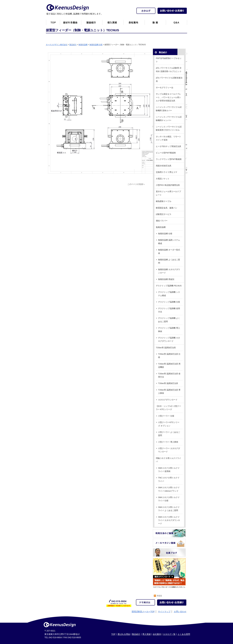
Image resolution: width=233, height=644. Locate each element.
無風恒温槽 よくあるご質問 (169, 261)
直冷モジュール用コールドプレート (168, 193)
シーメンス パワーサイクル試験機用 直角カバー (169, 109)
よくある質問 (184, 634)
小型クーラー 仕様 (166, 416)
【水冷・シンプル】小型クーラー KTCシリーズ (168, 408)
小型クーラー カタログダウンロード (169, 450)
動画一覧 (155, 24)
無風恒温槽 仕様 (165, 234)
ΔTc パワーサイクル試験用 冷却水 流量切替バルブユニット (169, 70)
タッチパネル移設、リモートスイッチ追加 (168, 138)
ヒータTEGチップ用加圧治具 (169, 146)
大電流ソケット (163, 179)
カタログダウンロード (168, 400)
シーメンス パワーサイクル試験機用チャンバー (169, 119)
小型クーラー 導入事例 (168, 442)
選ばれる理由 (124, 634)
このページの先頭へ (136, 184)
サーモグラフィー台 (165, 88)
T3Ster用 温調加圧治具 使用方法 (169, 375)
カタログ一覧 (169, 634)
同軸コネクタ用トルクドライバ (168, 460)
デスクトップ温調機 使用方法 (169, 310)
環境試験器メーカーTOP (143, 612)
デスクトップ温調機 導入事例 (169, 330)
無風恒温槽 (161, 227)
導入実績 (147, 634)
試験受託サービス (164, 214)
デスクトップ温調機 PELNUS (169, 286)
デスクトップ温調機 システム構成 (169, 294)
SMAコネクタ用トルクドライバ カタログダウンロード (169, 520)
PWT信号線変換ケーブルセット (169, 60)
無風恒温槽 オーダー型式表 (169, 251)
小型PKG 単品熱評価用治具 (168, 185)
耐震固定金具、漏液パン (167, 208)
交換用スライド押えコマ (167, 172)
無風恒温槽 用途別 (166, 279)
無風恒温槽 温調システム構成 (169, 242)
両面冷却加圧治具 (164, 166)
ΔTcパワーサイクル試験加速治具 (169, 79)
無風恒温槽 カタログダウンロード (169, 271)
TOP (113, 634)
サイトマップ (164, 612)
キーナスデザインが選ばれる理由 (71, 24)
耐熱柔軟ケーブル (164, 201)
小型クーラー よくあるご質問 (169, 434)
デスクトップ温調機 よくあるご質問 (169, 320)
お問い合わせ (180, 612)
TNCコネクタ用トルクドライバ (169, 479)
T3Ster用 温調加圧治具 (166, 348)
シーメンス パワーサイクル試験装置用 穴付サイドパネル (169, 128)
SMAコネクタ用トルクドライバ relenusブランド (169, 489)
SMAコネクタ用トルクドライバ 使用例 (169, 470)
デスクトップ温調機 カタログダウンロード (169, 339)
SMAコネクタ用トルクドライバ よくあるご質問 (169, 509)
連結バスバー (162, 221)
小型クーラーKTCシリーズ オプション (169, 424)
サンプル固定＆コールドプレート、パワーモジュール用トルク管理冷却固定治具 (168, 97)
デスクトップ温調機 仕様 (169, 302)
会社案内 (134, 24)
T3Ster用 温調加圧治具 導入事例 (169, 392)
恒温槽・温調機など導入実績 (113, 24)
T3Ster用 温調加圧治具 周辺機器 (169, 365)
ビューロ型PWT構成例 (166, 153)
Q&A (176, 24)
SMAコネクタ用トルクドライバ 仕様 (169, 499)
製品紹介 (92, 24)
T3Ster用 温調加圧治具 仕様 (169, 356)
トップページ (53, 24)
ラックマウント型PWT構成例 (169, 159)
